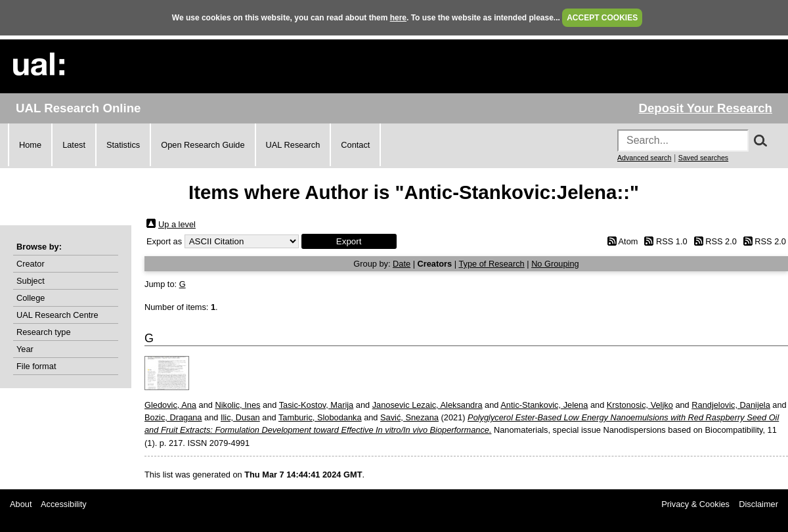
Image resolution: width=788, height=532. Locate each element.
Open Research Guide (203, 145)
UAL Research (293, 145)
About (21, 504)
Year (25, 349)
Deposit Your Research (705, 108)
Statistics (123, 145)
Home (30, 145)
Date (402, 264)
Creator (31, 264)
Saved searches (703, 158)
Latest (74, 145)
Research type (44, 332)
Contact (355, 145)
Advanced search (644, 158)
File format (36, 366)
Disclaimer (758, 504)
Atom (628, 241)
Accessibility (64, 504)
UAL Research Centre (57, 315)
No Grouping (555, 264)
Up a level (177, 224)
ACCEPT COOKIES (602, 18)
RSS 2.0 (721, 241)
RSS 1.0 (672, 241)
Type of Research (491, 264)
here (398, 18)
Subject (31, 281)
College (31, 298)
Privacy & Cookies (695, 504)
